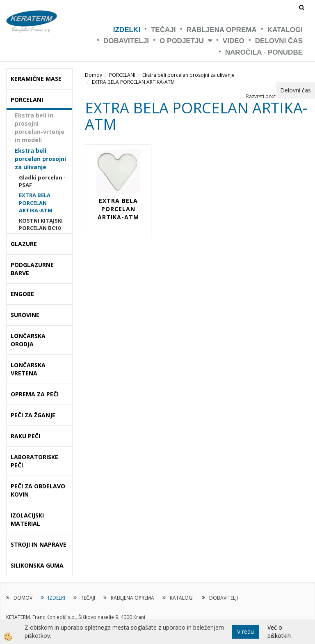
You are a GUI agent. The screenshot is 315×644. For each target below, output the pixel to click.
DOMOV (23, 598)
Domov (94, 75)
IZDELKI (127, 30)
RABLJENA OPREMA (221, 30)
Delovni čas (279, 41)
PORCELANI (122, 75)
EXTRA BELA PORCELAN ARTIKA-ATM (36, 203)
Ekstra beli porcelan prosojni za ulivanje (40, 159)
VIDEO (234, 41)
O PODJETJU (182, 41)
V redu (245, 631)
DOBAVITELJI (126, 41)
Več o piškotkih (279, 631)
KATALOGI (285, 30)
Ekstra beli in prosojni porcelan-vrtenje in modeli (40, 128)
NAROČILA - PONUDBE (264, 52)
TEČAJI (163, 30)
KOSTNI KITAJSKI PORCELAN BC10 (41, 224)
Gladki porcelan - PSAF (42, 181)
